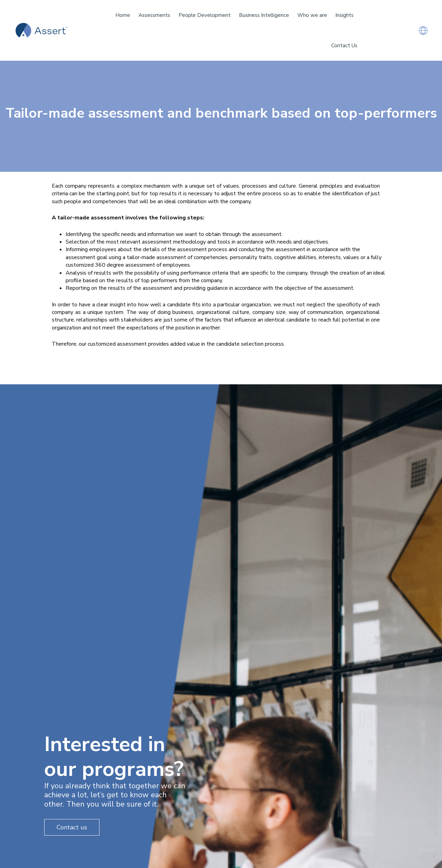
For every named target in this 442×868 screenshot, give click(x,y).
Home (123, 15)
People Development (205, 15)
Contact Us (344, 46)
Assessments (154, 15)
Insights (344, 15)
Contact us (72, 827)
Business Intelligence (264, 15)
